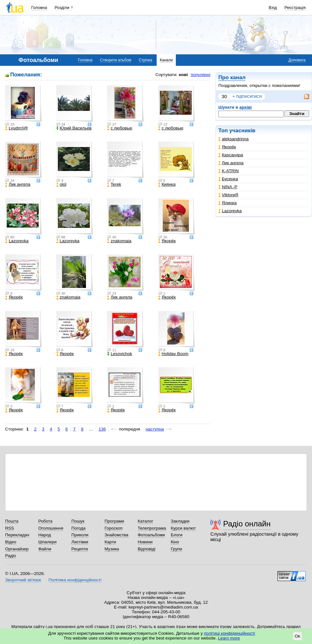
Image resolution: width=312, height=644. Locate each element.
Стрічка (145, 60)
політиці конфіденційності (230, 633)
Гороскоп (113, 528)
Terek (114, 184)
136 (102, 429)
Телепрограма (152, 528)
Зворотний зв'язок (23, 580)
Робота (45, 521)
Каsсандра (231, 155)
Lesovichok (120, 354)
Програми (114, 521)
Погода (78, 528)
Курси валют (183, 528)
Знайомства (117, 535)
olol (61, 184)
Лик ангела (231, 163)
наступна (155, 429)
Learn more (229, 638)
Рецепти (80, 549)
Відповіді (147, 549)
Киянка (167, 184)
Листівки (80, 542)
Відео (11, 542)
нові (183, 75)
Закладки (180, 521)
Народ (45, 535)
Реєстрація (295, 8)
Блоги (177, 535)
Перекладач (17, 535)
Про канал (232, 78)
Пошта (12, 521)
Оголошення (51, 528)
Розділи (62, 8)
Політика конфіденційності (75, 580)
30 (224, 96)
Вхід (273, 8)
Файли (45, 549)
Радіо (11, 556)
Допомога (297, 60)
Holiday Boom (173, 354)
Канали (166, 60)
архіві (246, 107)
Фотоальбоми (151, 535)
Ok (297, 636)
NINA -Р (228, 187)
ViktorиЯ (228, 195)
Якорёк (227, 147)
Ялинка (227, 203)
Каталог (146, 521)
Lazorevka (230, 211)
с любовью (120, 128)
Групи (176, 549)
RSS (10, 528)
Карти (110, 542)
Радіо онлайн (247, 524)
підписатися (247, 97)
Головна (39, 8)
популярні (201, 75)
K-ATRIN (229, 171)
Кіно (175, 542)
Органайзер (17, 549)
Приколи (80, 535)
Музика (112, 549)
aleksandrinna (234, 139)
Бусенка (228, 179)
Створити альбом (116, 60)
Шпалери (47, 542)
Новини (145, 542)
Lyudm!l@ (16, 128)
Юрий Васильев (74, 128)
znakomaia (119, 241)
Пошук (78, 521)
